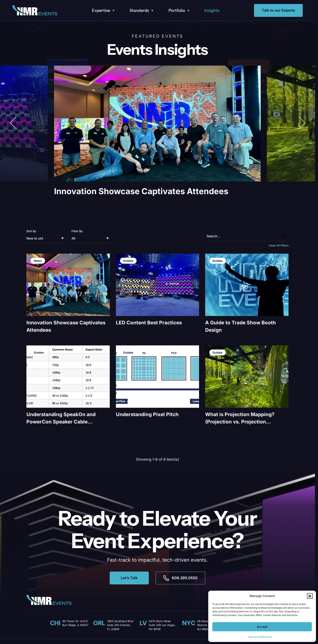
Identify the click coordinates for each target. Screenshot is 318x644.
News (38, 261)
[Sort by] (46, 238)
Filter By (77, 231)
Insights (212, 10)
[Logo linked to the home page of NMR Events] (35, 10)
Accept (262, 627)
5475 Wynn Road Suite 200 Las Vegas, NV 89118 (162, 625)
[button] (310, 596)
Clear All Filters (279, 245)
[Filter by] (91, 238)
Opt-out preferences (260, 637)
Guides (128, 261)
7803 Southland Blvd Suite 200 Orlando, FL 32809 (120, 625)
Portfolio (177, 10)
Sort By (31, 231)
